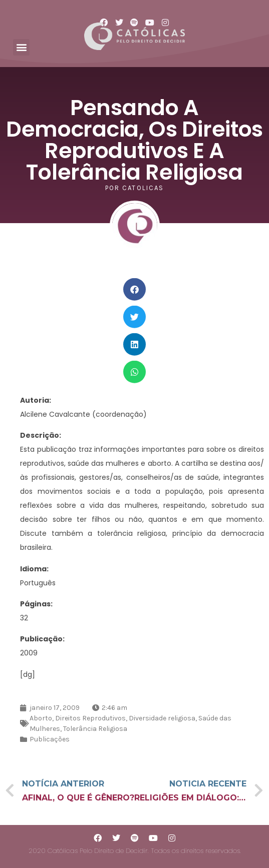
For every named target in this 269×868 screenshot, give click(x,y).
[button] (21, 47)
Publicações (50, 739)
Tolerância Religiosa (95, 729)
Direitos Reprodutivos (90, 718)
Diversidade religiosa (162, 718)
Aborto (41, 718)
